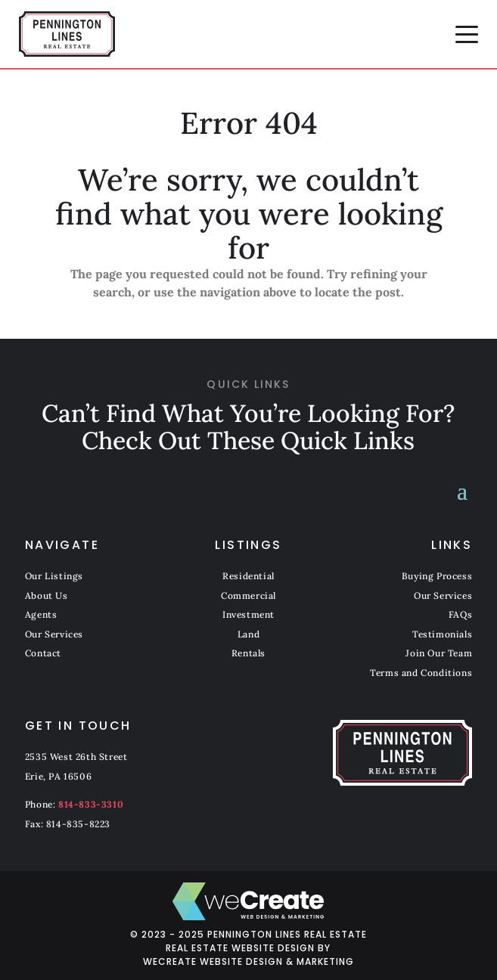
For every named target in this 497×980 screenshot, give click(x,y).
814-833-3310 (91, 804)
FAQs (460, 614)
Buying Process (437, 576)
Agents (41, 614)
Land (248, 634)
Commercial (248, 595)
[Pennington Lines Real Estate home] (67, 34)
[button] (467, 34)
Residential (248, 576)
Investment (248, 614)
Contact (43, 653)
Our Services (54, 634)
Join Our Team (439, 653)
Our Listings (54, 576)
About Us (47, 595)
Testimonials (442, 634)
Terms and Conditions (421, 673)
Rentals (248, 653)
